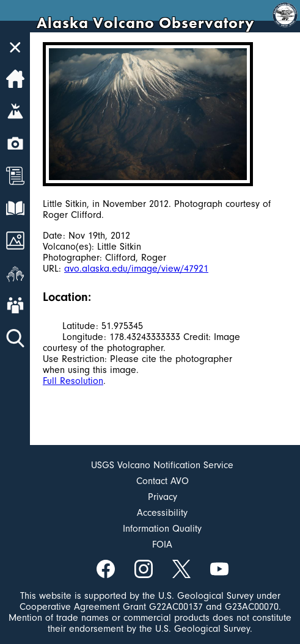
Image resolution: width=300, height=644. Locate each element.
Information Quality (162, 529)
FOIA (162, 545)
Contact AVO (163, 481)
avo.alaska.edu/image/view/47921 (136, 269)
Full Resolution (73, 381)
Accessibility (162, 513)
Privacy (163, 497)
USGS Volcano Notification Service (162, 465)
